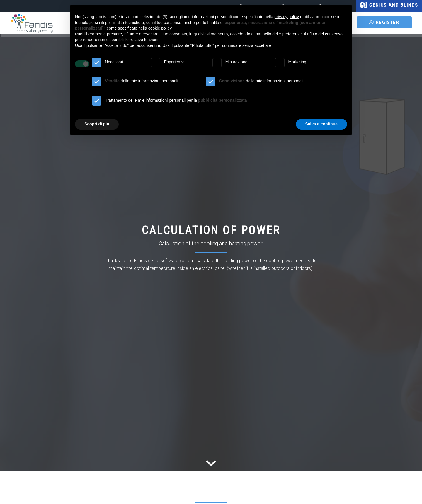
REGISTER (384, 22)
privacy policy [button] (287, 17)
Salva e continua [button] (321, 124)
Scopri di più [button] (97, 124)
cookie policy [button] (160, 28)
